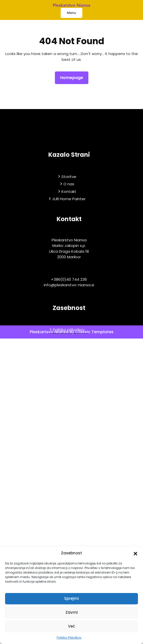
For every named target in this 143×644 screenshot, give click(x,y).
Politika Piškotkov (69, 638)
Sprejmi (71, 598)
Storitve (69, 209)
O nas (69, 217)
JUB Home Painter (69, 232)
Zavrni (72, 612)
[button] (135, 553)
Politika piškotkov (69, 362)
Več (71, 626)
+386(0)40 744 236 (69, 312)
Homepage (74, 78)
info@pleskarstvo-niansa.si (69, 318)
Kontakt (69, 224)
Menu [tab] (71, 13)
